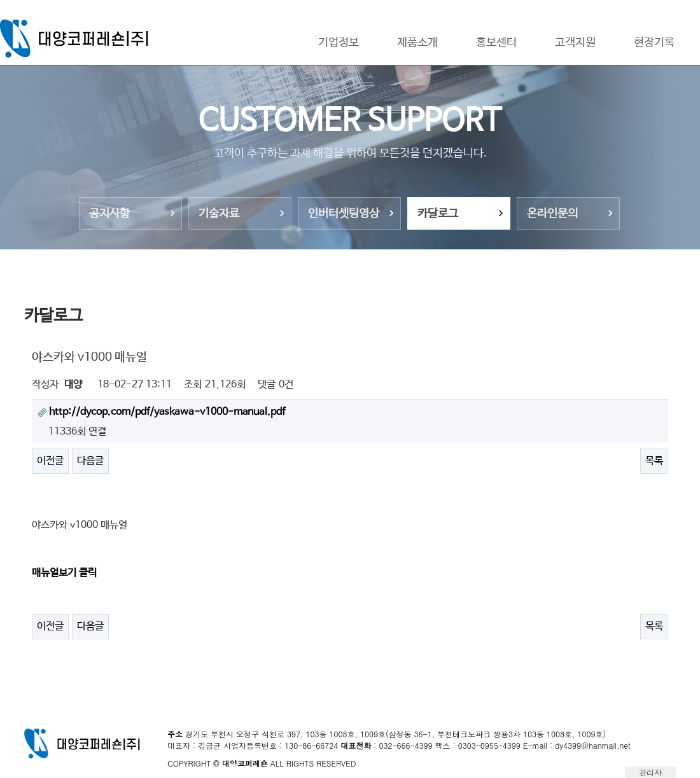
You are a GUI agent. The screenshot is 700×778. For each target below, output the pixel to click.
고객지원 (575, 43)
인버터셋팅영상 (344, 214)
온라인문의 (552, 214)
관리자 (650, 772)
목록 (654, 461)
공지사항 (109, 214)
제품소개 (417, 43)
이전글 (50, 461)
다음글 (90, 461)
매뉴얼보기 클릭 (64, 573)
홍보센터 (496, 43)
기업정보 (339, 43)
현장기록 (654, 43)
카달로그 (438, 214)
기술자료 (219, 214)
